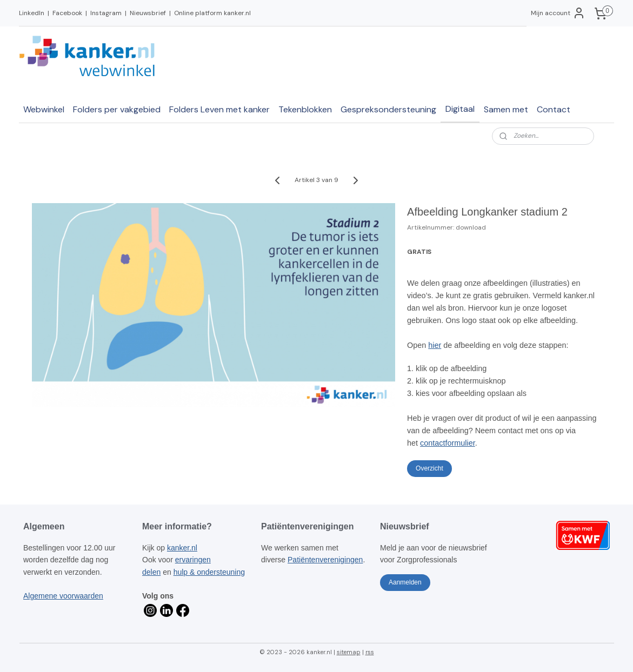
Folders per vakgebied (117, 109)
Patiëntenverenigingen (325, 560)
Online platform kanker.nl (212, 13)
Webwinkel (44, 109)
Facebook (67, 13)
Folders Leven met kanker (219, 109)
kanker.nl (182, 548)
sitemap (349, 652)
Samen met (506, 109)
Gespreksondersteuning (388, 109)
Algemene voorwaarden (63, 596)
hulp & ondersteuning (209, 572)
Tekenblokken (305, 109)
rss (370, 652)
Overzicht (429, 468)
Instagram (106, 13)
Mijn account (558, 13)
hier (435, 345)
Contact (554, 109)
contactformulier (448, 443)
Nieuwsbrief (148, 13)
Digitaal (460, 109)
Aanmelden (405, 582)
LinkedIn (32, 13)
